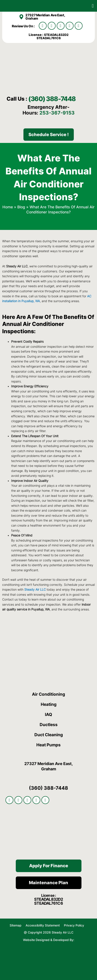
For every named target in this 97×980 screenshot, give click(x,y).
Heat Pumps (48, 745)
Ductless (49, 725)
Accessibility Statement (43, 925)
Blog (21, 207)
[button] (93, 6)
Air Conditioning (48, 694)
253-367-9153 (57, 113)
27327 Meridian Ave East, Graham (45, 17)
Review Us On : (24, 26)
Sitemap (16, 925)
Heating (49, 704)
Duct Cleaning (49, 735)
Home (8, 207)
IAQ (48, 715)
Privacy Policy (74, 925)
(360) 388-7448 (52, 99)
